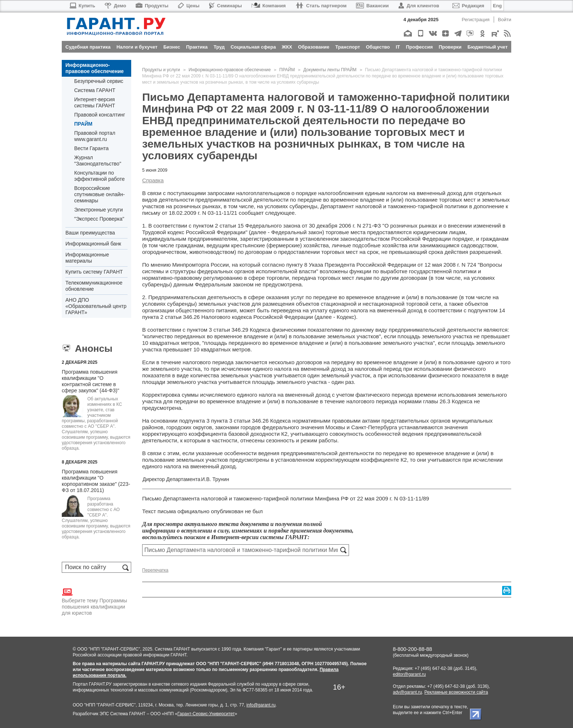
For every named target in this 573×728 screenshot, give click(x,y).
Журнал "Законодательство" (98, 161)
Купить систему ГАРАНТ (94, 272)
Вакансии (372, 6)
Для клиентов (419, 6)
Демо (115, 6)
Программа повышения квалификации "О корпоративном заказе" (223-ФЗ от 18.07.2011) (96, 481)
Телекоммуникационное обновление (94, 286)
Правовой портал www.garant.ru (95, 136)
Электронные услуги (98, 210)
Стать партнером (321, 6)
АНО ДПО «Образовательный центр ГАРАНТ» (96, 306)
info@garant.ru (261, 705)
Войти (505, 20)
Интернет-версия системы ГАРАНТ (95, 102)
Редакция (468, 6)
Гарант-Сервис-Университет (206, 714)
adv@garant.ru (407, 692)
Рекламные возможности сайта (456, 692)
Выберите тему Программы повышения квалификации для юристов (94, 601)
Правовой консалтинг (100, 115)
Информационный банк (93, 244)
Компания (269, 6)
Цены (189, 6)
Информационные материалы (87, 258)
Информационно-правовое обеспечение (95, 68)
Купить (82, 6)
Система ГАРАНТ (95, 90)
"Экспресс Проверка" (99, 219)
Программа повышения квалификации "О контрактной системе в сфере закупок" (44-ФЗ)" (90, 381)
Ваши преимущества (90, 233)
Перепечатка (155, 570)
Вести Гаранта (91, 148)
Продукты (152, 6)
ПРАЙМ (83, 124)
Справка (153, 180)
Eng (498, 6)
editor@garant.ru (409, 674)
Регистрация (476, 20)
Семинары (225, 6)
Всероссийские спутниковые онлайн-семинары (99, 194)
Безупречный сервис (99, 81)
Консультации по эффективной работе (99, 176)
